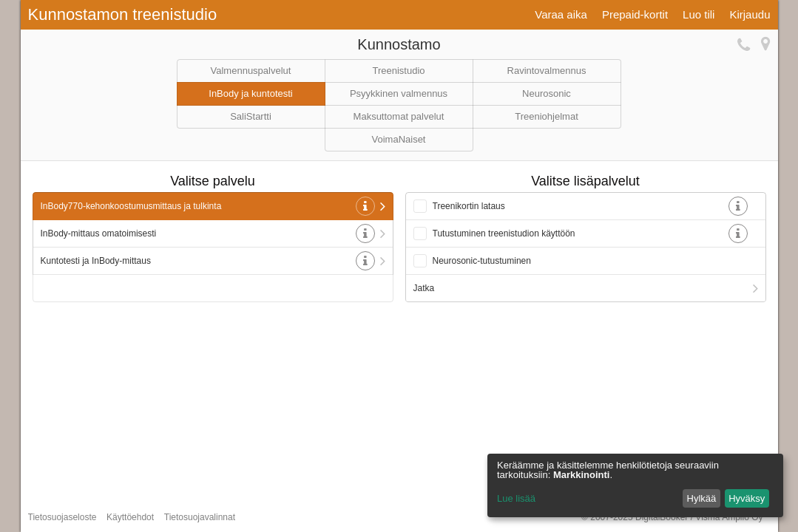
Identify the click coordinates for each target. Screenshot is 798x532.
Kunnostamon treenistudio (123, 14)
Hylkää (702, 498)
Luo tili (699, 14)
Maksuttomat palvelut (399, 116)
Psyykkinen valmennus (399, 93)
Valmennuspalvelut (251, 71)
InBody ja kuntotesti (250, 93)
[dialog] (635, 485)
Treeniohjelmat (547, 116)
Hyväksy (747, 498)
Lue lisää (516, 498)
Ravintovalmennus (547, 71)
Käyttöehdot (130, 517)
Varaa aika (561, 14)
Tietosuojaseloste (62, 517)
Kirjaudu (750, 14)
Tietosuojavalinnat (200, 517)
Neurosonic (547, 93)
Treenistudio (398, 71)
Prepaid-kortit (635, 14)
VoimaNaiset (399, 139)
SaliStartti (251, 116)
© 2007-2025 (672, 517)
